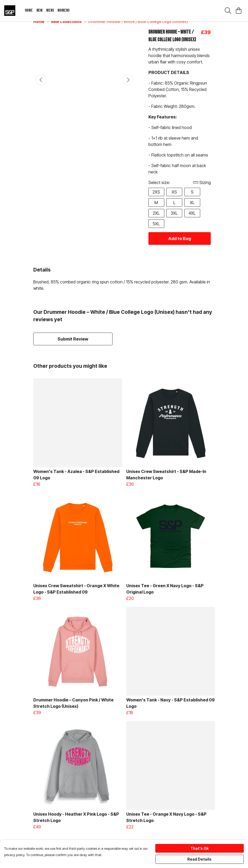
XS (174, 198)
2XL (156, 219)
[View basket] (238, 11)
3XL (174, 219)
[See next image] (128, 86)
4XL (192, 219)
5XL (156, 230)
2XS (156, 198)
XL (192, 209)
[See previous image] (41, 86)
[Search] (228, 11)
